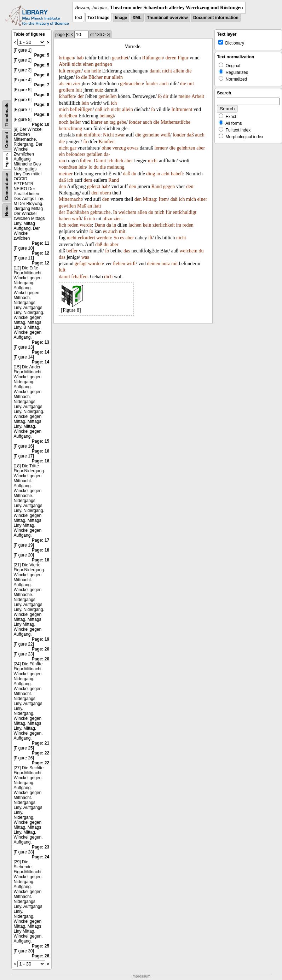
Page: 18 (41, 550)
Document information (216, 18)
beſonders (76, 154)
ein (87, 71)
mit (191, 84)
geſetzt (94, 186)
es (105, 231)
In (115, 212)
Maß (82, 206)
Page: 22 (41, 753)
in (158, 174)
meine (184, 96)
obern (105, 193)
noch (64, 122)
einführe (92, 135)
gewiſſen (67, 206)
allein (179, 71)
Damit (100, 161)
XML (137, 18)
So (116, 238)
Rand (114, 180)
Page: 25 (41, 946)
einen (88, 64)
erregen (74, 71)
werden (103, 238)
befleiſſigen (81, 109)
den (62, 186)
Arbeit (198, 96)
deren (171, 58)
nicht (76, 64)
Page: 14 (41, 352)
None (7, 211)
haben (65, 219)
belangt (107, 116)
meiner (66, 174)
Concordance (7, 186)
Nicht (108, 135)
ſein (85, 103)
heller (75, 122)
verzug (119, 148)
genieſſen (107, 96)
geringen (103, 64)
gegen (169, 186)
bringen (66, 58)
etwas (133, 148)
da (109, 225)
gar (73, 148)
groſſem (67, 90)
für (168, 212)
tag (113, 122)
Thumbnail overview (167, 18)
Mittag (149, 199)
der (81, 96)
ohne (106, 148)
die (188, 71)
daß (99, 109)
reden (73, 225)
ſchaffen (67, 96)
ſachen (135, 225)
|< (68, 35)
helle (96, 71)
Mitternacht (70, 199)
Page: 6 (42, 75)
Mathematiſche (175, 122)
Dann (100, 225)
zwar (120, 135)
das (127, 251)
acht (165, 174)
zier (77, 84)
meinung (116, 167)
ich (114, 103)
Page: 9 (42, 115)
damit (155, 71)
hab (80, 58)
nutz (99, 90)
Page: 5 (42, 55)
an (106, 122)
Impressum (141, 976)
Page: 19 (41, 639)
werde (86, 225)
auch (164, 84)
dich (119, 161)
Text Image (98, 18)
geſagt (81, 264)
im (179, 225)
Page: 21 (41, 743)
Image (121, 18)
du (96, 167)
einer (202, 199)
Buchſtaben (78, 212)
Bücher (96, 77)
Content (7, 140)
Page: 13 (41, 342)
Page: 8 (42, 95)
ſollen (86, 161)
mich (64, 109)
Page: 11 (41, 243)
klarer (97, 122)
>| (109, 35)
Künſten (107, 142)
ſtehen (119, 264)
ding (151, 174)
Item (163, 199)
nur (107, 77)
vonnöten (68, 167)
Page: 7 (42, 85)
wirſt (76, 219)
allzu (107, 219)
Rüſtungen (152, 58)
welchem (128, 212)
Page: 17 (41, 540)
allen (142, 212)
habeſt (177, 174)
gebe (121, 122)
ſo (78, 77)
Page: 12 (41, 253)
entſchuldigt (185, 212)
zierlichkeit (164, 225)
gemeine (151, 135)
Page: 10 (41, 124)
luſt (62, 71)
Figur (183, 58)
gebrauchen (131, 84)
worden (96, 264)
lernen (160, 148)
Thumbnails (7, 114)
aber (201, 148)
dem (88, 180)
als (62, 84)
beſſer (72, 251)
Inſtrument (182, 109)
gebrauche (100, 212)
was (85, 257)
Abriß (65, 64)
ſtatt (97, 206)
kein (147, 225)
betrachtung (70, 129)
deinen (154, 264)
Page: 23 (41, 847)
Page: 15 (41, 441)
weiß (165, 135)
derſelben (68, 116)
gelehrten (186, 148)
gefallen (95, 154)
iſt (150, 238)
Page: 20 (41, 649)
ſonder (152, 84)
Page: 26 (41, 956)
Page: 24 (41, 857)
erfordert (87, 238)
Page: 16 (41, 451)
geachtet (120, 58)
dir (166, 96)
